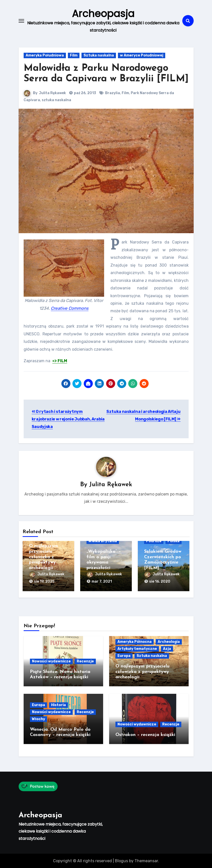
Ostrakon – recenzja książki (145, 735)
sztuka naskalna (56, 100)
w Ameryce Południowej (142, 55)
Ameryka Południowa (45, 55)
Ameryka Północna (135, 641)
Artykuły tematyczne (137, 648)
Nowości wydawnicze (51, 661)
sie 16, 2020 (160, 581)
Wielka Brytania (103, 541)
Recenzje (85, 661)
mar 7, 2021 (102, 581)
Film (74, 55)
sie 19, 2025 (44, 581)
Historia (58, 704)
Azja (167, 648)
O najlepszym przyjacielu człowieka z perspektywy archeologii (44, 557)
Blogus (121, 860)
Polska (174, 541)
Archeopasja (103, 14)
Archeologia (169, 641)
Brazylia (113, 93)
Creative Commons (70, 308)
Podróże (154, 541)
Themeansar (146, 860)
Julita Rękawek (53, 93)
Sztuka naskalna (99, 55)
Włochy (38, 719)
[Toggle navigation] (21, 21)
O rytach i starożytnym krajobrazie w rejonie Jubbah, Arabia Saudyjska (68, 419)
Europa (124, 655)
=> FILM (60, 361)
